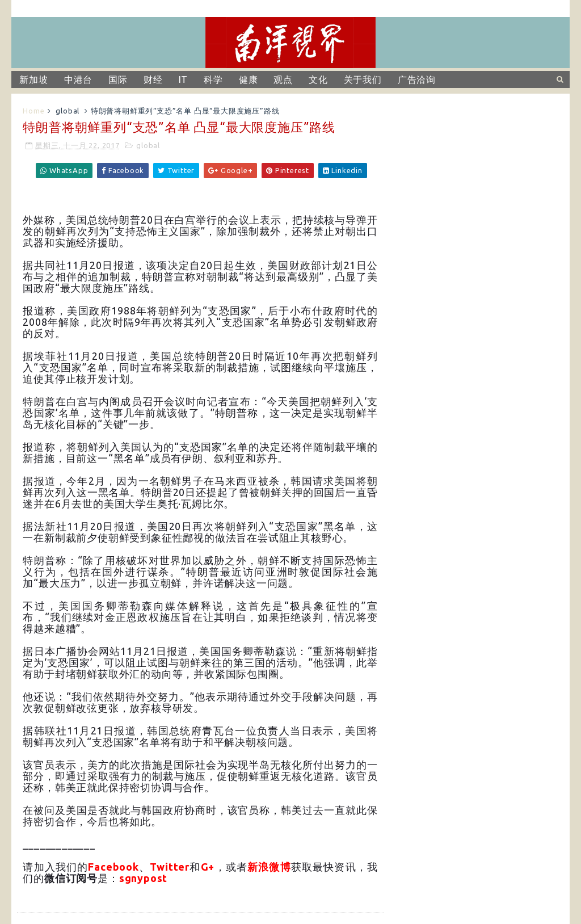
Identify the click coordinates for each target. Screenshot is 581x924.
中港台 (78, 79)
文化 (318, 79)
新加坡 (33, 79)
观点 (283, 79)
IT (184, 79)
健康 (249, 79)
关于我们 (363, 79)
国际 (118, 79)
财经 (153, 79)
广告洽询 (417, 79)
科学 (213, 79)
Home (33, 111)
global (68, 111)
